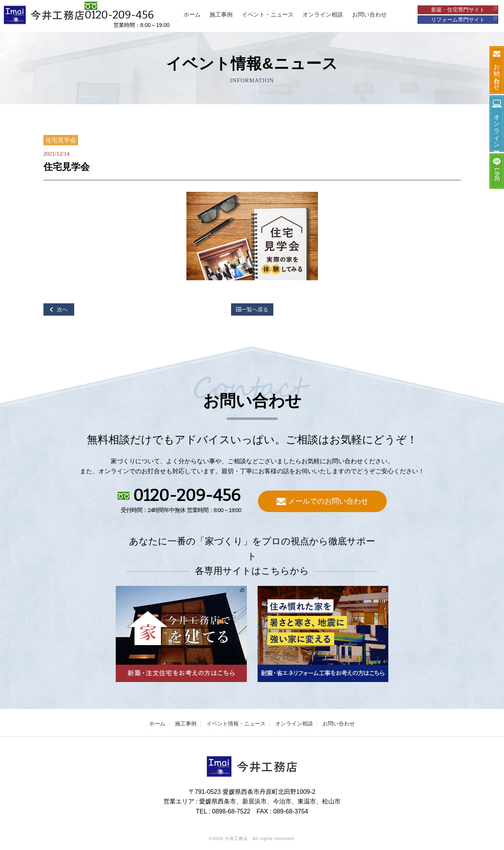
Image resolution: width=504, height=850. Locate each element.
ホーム (157, 724)
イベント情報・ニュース (236, 724)
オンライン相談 (294, 724)
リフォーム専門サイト (464, 20)
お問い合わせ (339, 724)
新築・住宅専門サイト (464, 10)
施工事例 (186, 724)
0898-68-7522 (231, 811)
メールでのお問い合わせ (322, 501)
